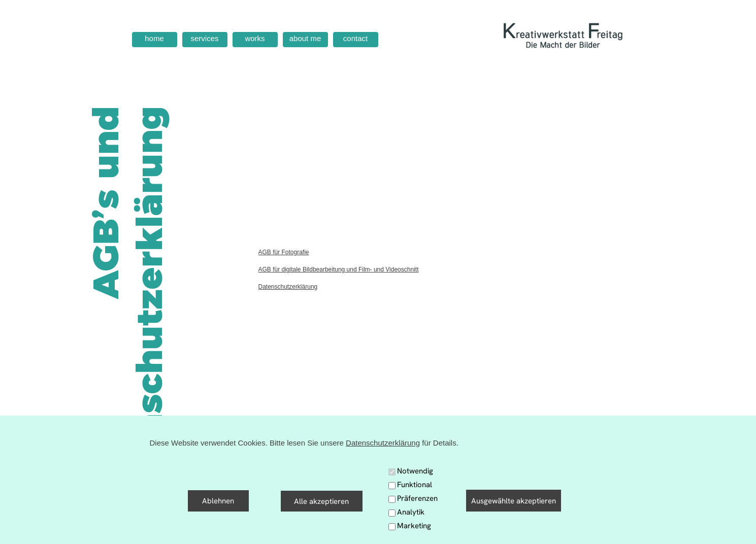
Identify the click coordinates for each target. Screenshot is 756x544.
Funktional (415, 485)
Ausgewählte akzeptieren (514, 501)
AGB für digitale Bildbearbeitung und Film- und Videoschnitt (339, 269)
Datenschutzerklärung (288, 287)
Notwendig (415, 471)
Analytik (411, 512)
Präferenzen (417, 498)
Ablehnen (218, 501)
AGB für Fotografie (284, 252)
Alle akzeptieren (321, 501)
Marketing (414, 526)
